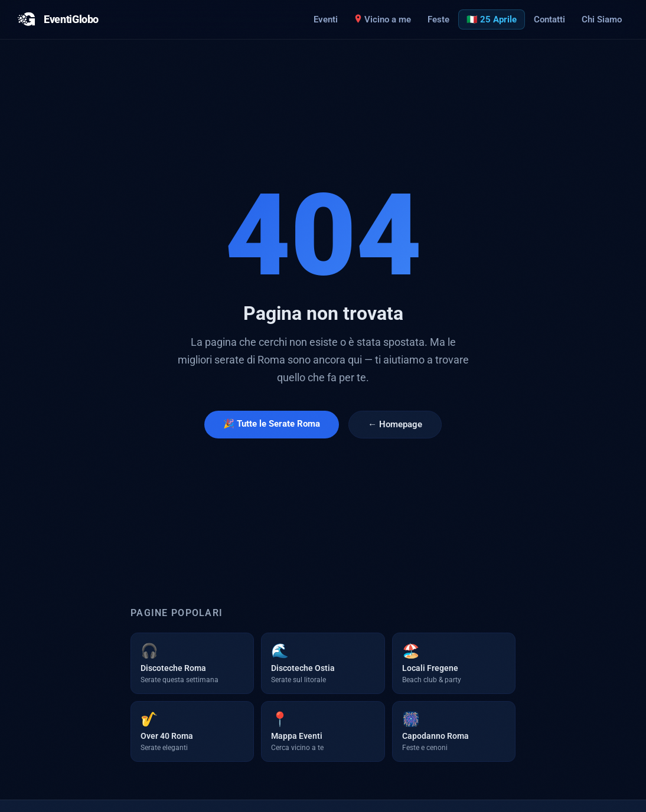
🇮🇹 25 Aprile (492, 19)
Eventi (326, 19)
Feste (438, 19)
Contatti (549, 19)
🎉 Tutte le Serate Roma (272, 424)
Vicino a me (383, 19)
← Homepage (395, 424)
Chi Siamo (602, 19)
